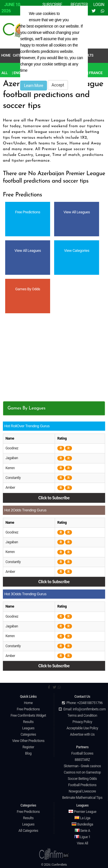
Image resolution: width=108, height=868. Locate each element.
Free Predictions (28, 709)
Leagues (28, 728)
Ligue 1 (82, 837)
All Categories (28, 831)
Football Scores (82, 753)
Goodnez (12, 448)
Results (28, 722)
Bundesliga (82, 824)
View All (83, 843)
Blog (28, 753)
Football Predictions (82, 785)
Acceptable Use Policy (82, 728)
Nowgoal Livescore (82, 791)
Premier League (82, 812)
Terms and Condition (82, 716)
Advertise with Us (82, 734)
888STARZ (82, 760)
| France (95, 73)
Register (28, 747)
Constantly (13, 478)
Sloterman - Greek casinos (82, 766)
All (4, 73)
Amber (10, 488)
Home (6, 55)
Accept (58, 85)
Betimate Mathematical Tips (82, 798)
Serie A (83, 831)
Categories (28, 734)
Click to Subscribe (54, 498)
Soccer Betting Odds (82, 779)
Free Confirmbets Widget (28, 716)
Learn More (34, 86)
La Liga (82, 818)
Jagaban (12, 458)
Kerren (10, 468)
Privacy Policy (82, 722)
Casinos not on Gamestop (82, 772)
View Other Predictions (28, 741)
